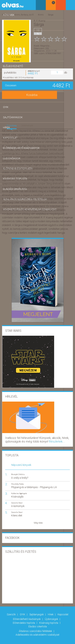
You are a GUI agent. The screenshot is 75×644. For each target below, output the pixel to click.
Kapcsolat (63, 611)
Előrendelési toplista (24, 617)
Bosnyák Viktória (18, 472)
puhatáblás (10, 72)
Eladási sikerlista (38, 620)
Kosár (60, 7)
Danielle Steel (17, 500)
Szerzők (11, 611)
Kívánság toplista (49, 617)
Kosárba (37, 94)
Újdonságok (52, 615)
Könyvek (6, 14)
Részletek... (27, 440)
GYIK (23, 611)
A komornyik (18, 503)
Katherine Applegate (19, 491)
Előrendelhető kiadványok (27, 615)
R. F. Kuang (39, 20)
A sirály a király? (20, 475)
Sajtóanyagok (37, 611)
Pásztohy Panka (17, 481)
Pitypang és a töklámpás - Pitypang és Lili (34, 485)
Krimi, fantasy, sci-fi (24, 14)
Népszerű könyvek (21, 462)
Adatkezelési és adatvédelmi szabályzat (37, 626)
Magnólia (45, 43)
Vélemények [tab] (27, 125)
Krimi (40, 14)
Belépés (70, 6)
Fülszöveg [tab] (12, 125)
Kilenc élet (17, 513)
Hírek (51, 611)
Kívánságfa (17, 494)
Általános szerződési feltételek (36, 624)
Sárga (50, 14)
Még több (38, 520)
